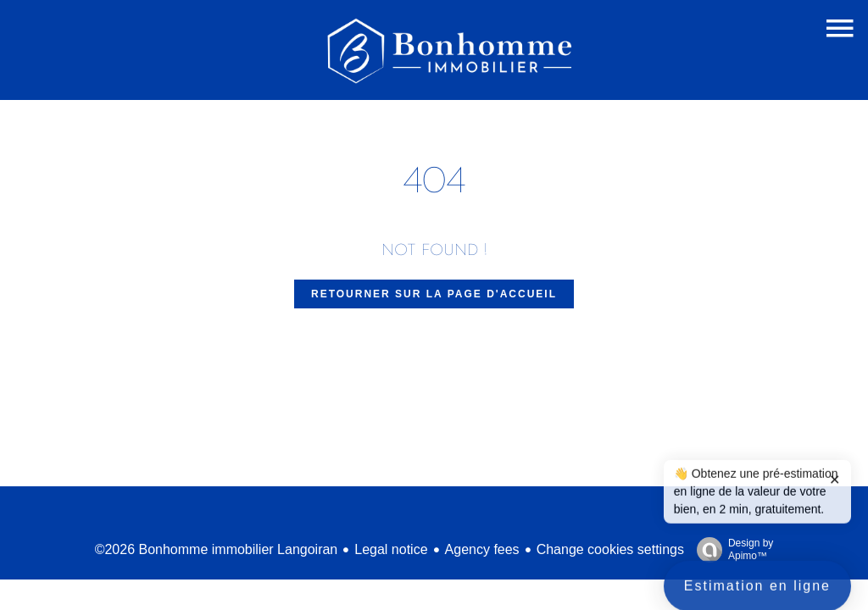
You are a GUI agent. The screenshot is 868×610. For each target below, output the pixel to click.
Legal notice (391, 549)
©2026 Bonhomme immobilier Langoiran (217, 549)
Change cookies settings (610, 549)
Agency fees (482, 549)
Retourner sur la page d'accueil (434, 294)
